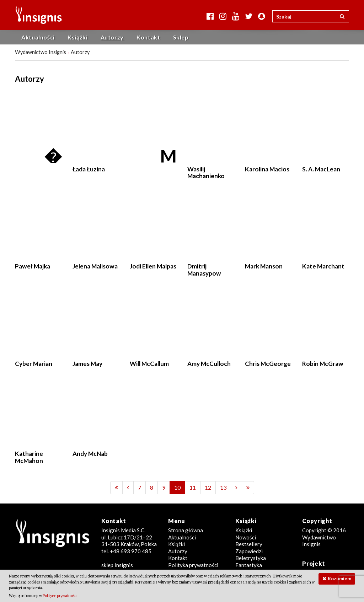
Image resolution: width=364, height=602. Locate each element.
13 (223, 487)
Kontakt (148, 37)
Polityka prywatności (193, 565)
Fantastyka (249, 565)
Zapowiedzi (249, 551)
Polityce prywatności (60, 596)
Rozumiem (339, 579)
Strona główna (186, 530)
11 (193, 487)
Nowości (246, 537)
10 (177, 487)
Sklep (181, 37)
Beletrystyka (251, 558)
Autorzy (112, 37)
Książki (77, 37)
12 (208, 487)
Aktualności (38, 37)
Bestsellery (249, 544)
